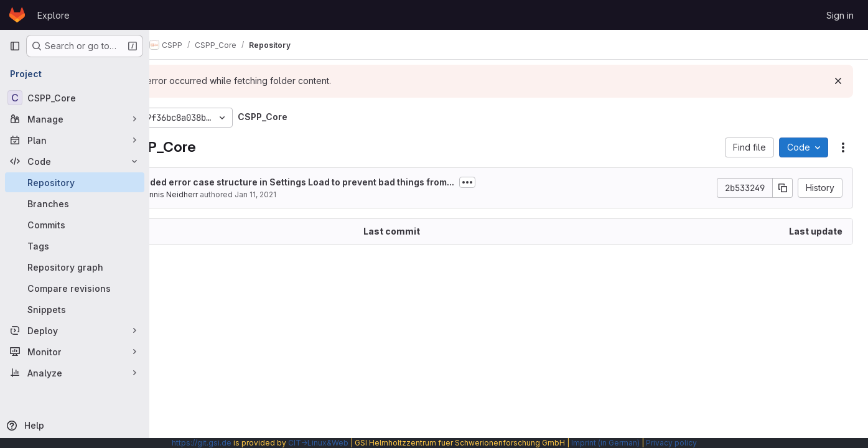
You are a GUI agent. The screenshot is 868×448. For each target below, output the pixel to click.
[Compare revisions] (75, 288)
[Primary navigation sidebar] (15, 46)
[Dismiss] (838, 81)
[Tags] (75, 246)
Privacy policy (671, 443)
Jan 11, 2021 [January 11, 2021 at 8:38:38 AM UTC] (316, 194)
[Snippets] (75, 309)
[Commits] (75, 225)
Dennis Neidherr (229, 194)
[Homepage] (17, 15)
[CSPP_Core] (75, 98)
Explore (54, 15)
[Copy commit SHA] (783, 188)
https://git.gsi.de (202, 443)
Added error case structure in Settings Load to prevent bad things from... (357, 182)
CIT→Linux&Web (318, 443)
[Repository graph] (75, 267)
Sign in (840, 15)
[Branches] (75, 203)
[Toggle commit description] (528, 182)
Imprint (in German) (605, 443)
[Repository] (75, 182)
